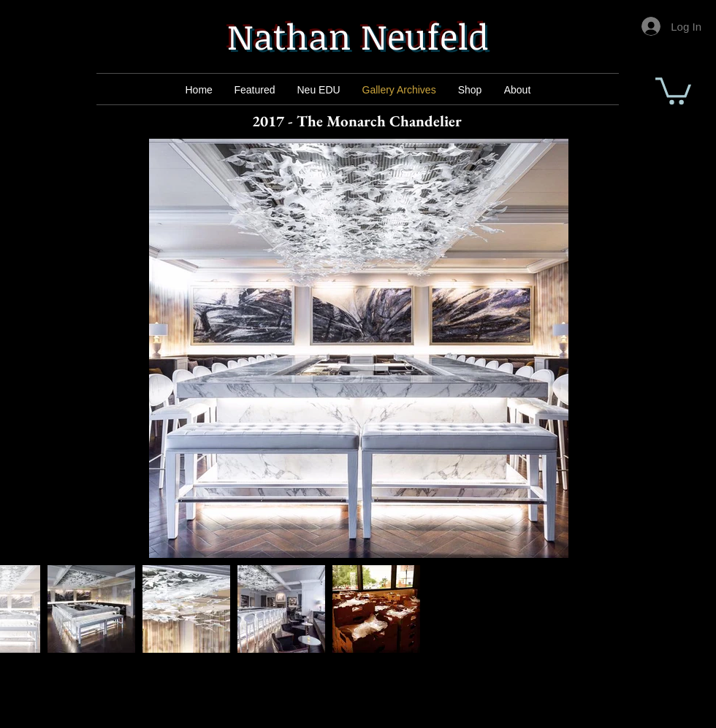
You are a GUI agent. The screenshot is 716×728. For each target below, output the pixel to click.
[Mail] (257, 90)
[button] (673, 89)
